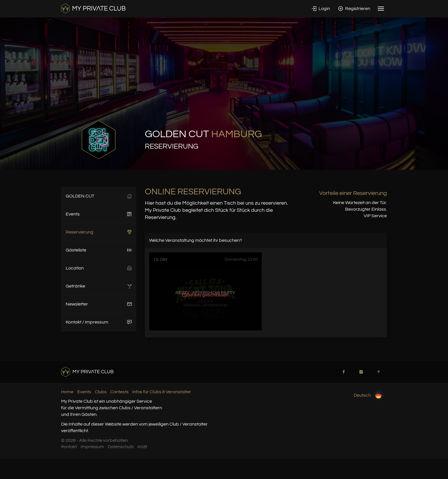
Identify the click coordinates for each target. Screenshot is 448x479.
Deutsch (368, 395)
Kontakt (69, 447)
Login (321, 9)
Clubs (101, 392)
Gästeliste (99, 250)
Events (99, 214)
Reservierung (99, 232)
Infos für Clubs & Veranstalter (162, 392)
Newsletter (99, 304)
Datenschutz (121, 447)
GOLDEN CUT (99, 196)
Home (67, 392)
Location (99, 268)
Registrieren (354, 9)
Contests (119, 392)
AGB (142, 447)
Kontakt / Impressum (99, 322)
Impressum (92, 447)
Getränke (99, 286)
